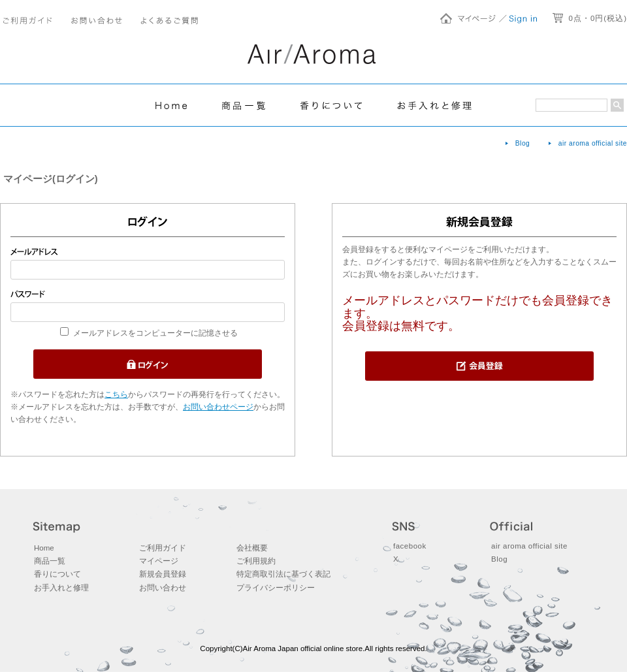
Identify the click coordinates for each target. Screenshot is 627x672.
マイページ (159, 561)
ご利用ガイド (163, 548)
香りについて (57, 574)
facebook (410, 546)
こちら (116, 394)
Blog (522, 143)
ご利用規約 (256, 561)
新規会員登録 (163, 574)
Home (44, 548)
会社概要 (252, 548)
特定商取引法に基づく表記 (283, 574)
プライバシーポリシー (276, 588)
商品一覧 (50, 561)
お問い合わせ (163, 588)
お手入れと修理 (61, 588)
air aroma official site (593, 143)
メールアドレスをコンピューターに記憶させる (155, 333)
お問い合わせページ (218, 407)
